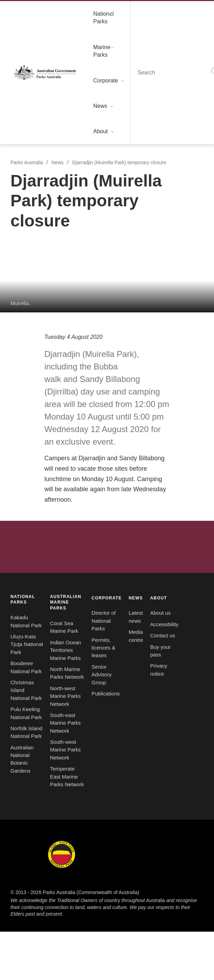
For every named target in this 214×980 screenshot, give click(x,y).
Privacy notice (24, 587)
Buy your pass (23, 576)
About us (17, 542)
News (55, 33)
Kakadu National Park (32, 378)
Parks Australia (25, 10)
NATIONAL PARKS (28, 365)
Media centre (122, 488)
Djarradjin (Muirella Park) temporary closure (117, 33)
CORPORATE (22, 465)
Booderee (132, 645)
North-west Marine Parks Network (147, 412)
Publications (21, 511)
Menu (172, 10)
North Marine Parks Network (141, 401)
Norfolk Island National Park (40, 435)
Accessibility (22, 553)
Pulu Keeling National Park (38, 423)
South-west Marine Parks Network (147, 435)
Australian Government (107, 311)
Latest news (121, 477)
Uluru (82, 645)
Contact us (19, 565)
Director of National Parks (38, 477)
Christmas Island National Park (43, 412)
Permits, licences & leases (36, 488)
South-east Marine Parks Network (147, 423)
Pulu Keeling (82, 687)
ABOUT (16, 530)
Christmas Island (32, 687)
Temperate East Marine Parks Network (152, 446)
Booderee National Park (35, 401)
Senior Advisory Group (33, 500)
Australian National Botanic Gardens (49, 446)
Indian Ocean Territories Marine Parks (151, 389)
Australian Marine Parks (182, 687)
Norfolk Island (182, 645)
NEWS (114, 465)
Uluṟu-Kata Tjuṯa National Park (43, 389)
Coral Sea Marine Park (133, 378)
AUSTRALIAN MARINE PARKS (142, 365)
